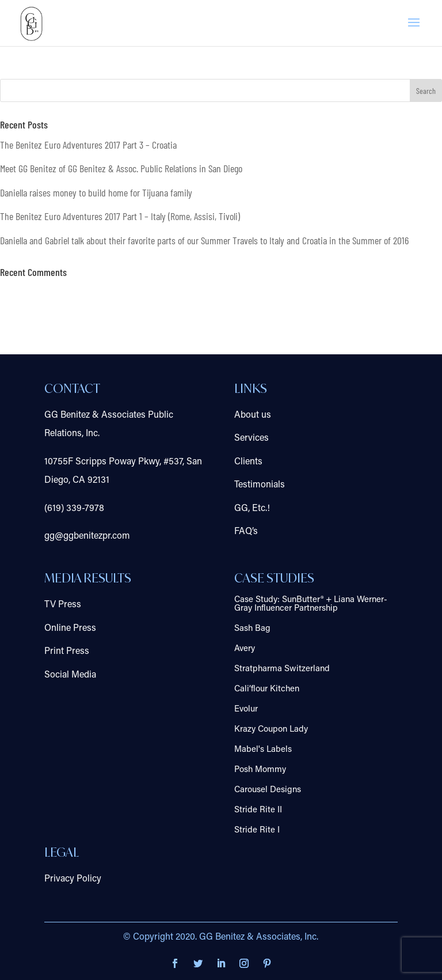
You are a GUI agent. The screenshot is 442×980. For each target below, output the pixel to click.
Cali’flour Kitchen (267, 689)
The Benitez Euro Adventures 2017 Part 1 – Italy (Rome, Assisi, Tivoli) (120, 216)
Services (252, 438)
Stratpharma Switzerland (282, 669)
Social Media (70, 675)
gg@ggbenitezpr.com (87, 536)
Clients (248, 462)
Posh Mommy (260, 770)
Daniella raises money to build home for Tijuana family (96, 192)
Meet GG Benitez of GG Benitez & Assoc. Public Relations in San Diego (121, 168)
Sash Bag (252, 629)
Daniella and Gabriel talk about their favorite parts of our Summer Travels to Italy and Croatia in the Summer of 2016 (204, 240)
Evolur (246, 710)
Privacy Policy (73, 879)
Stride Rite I (257, 830)
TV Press (63, 605)
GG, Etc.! (252, 509)
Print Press (67, 652)
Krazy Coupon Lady (271, 730)
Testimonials (260, 485)
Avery (245, 649)
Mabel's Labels (263, 750)
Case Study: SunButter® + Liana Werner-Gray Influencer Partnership (311, 604)
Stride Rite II (258, 810)
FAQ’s (246, 532)
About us (253, 415)
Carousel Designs (268, 790)
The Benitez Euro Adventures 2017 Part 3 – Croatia (88, 145)
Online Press (70, 629)
